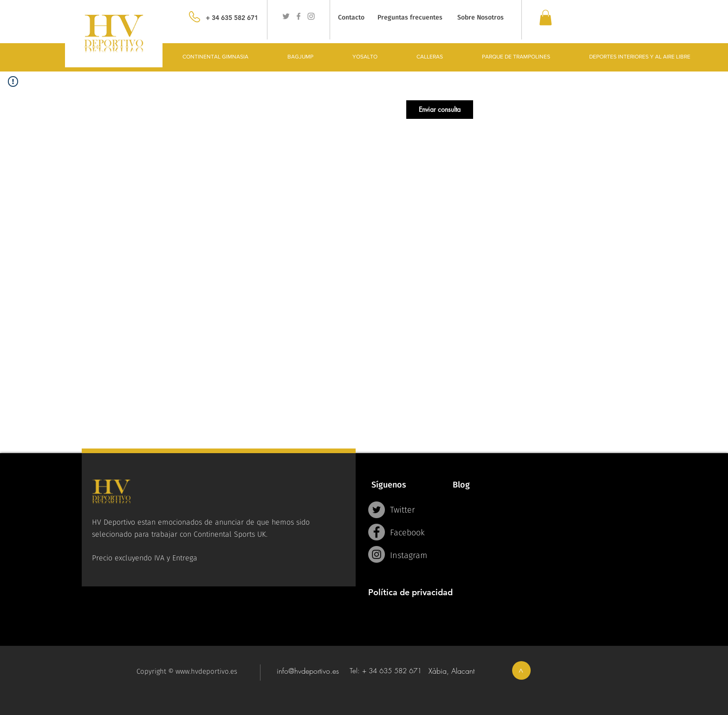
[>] (521, 670)
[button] (440, 110)
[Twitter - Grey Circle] (377, 510)
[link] (546, 17)
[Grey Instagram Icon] (311, 16)
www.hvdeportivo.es (206, 671)
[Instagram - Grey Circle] (377, 554)
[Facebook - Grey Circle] (377, 532)
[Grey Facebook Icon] (299, 16)
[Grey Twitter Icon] (286, 16)
